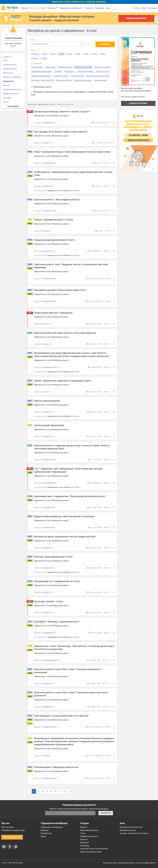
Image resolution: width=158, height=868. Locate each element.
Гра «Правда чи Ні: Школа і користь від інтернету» (61, 132)
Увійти (13, 46)
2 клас (45, 54)
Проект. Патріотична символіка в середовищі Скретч (63, 381)
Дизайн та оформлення (41, 76)
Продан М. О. (49, 437)
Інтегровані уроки (61, 76)
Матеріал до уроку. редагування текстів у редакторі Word (65, 536)
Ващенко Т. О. (49, 568)
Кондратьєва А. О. (51, 727)
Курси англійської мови (91, 852)
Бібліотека (34, 8)
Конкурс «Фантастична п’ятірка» (134, 833)
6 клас (78, 54)
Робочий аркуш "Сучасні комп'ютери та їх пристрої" (61, 716)
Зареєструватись (14, 38)
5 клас (70, 54)
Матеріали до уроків (83, 67)
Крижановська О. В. (52, 660)
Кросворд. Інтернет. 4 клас (49, 601)
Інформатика (8, 81)
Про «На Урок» (8, 827)
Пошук (33, 40)
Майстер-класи (77, 76)
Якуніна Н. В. (49, 613)
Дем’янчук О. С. (50, 460)
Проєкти (84, 839)
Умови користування (126, 863)
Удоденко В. (49, 186)
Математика (8, 73)
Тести (43, 8)
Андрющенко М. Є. (51, 367)
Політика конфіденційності (146, 863)
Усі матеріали (37, 67)
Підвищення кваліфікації (71, 8)
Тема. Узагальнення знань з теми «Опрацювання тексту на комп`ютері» (73, 152)
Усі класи (35, 54)
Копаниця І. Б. (49, 251)
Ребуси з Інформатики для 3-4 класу (54, 220)
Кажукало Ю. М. (50, 211)
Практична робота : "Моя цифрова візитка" (57, 200)
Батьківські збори (64, 80)
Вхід (144, 8)
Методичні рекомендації (41, 72)
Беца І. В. (47, 324)
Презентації (50, 67)
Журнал (24, 8)
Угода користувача (110, 863)
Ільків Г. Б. (48, 143)
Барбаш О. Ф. (49, 683)
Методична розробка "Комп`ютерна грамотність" (60, 290)
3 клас (53, 54)
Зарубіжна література (12, 89)
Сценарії (58, 72)
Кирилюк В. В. (49, 528)
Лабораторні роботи (89, 836)
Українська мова (10, 69)
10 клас (35, 58)
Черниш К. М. (49, 507)
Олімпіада (99, 8)
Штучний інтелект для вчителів (94, 849)
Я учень (137, 8)
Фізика (6, 102)
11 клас (44, 58)
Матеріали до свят (128, 830)
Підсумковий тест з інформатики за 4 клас (57, 581)
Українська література (12, 77)
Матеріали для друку (83, 80)
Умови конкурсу (136, 18)
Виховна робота (103, 72)
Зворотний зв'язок (12, 837)
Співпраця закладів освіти (13, 830)
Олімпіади (85, 846)
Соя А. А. (47, 392)
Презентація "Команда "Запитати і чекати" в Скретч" (62, 112)
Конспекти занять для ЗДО (98, 76)
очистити (85, 44)
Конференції (46, 833)
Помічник (53, 8)
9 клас (103, 54)
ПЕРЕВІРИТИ (106, 813)
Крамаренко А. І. (50, 123)
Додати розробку (138, 103)
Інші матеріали (101, 80)
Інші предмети (13, 106)
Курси (43, 836)
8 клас (94, 54)
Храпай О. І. (48, 548)
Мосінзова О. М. (50, 483)
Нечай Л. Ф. (48, 592)
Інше (109, 8)
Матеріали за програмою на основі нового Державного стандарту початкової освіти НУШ (72, 93)
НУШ (5, 60)
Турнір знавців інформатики (49, 425)
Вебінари (45, 830)
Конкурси (89, 8)
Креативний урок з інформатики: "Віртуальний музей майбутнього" (70, 496)
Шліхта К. (47, 231)
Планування (69, 72)
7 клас (86, 54)
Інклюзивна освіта (41, 87)
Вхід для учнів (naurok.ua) (131, 827)
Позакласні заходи (85, 72)
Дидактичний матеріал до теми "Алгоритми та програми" (65, 516)
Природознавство (10, 94)
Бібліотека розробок (89, 830)
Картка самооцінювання (47, 401)
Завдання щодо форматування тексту (54, 240)
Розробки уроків (65, 67)
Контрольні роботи (102, 67)
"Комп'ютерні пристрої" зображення (53, 313)
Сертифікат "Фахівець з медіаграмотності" (57, 622)
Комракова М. (49, 163)
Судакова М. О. (50, 633)
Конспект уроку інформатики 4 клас (53, 557)
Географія (7, 98)
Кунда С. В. (48, 412)
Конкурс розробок (62, 16)
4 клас (61, 54)
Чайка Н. (47, 756)
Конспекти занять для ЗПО (42, 80)
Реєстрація (152, 8)
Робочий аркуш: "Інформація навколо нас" (57, 767)
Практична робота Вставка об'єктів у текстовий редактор (65, 333)
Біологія (6, 85)
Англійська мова (10, 65)
